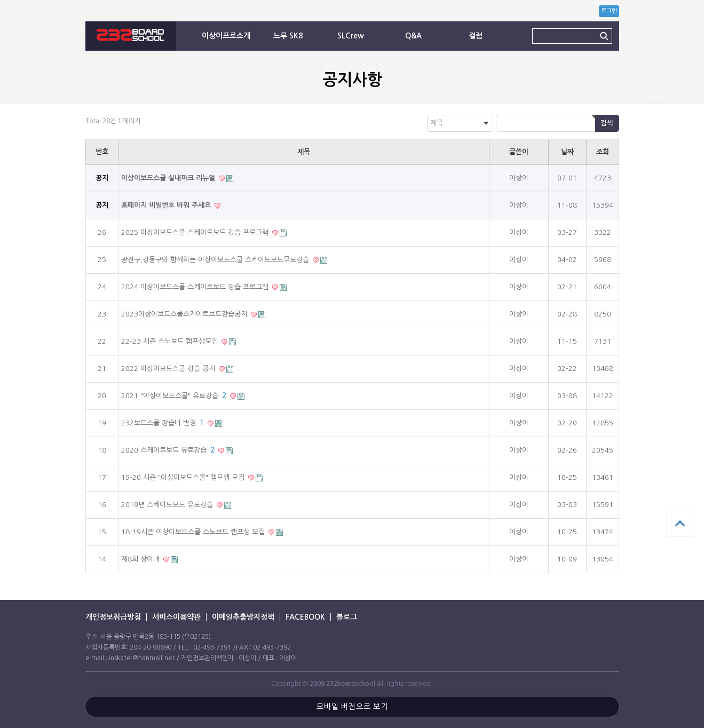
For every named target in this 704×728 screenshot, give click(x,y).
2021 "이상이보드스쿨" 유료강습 (175, 396)
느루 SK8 (288, 36)
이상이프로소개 (226, 36)
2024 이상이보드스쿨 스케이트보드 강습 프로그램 (196, 287)
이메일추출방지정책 (243, 617)
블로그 (347, 617)
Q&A (413, 36)
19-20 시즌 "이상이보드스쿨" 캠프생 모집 (184, 477)
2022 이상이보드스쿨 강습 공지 (169, 369)
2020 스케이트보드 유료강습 (169, 450)
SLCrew (351, 36)
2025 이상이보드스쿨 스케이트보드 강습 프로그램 (196, 232)
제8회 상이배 (141, 559)
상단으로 (680, 523)
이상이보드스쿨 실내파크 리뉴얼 (169, 178)
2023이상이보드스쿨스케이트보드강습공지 (185, 314)
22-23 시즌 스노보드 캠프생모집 (171, 341)
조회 (603, 152)
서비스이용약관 (176, 617)
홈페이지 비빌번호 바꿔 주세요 (167, 205)
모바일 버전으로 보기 (352, 707)
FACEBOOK (305, 617)
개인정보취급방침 (113, 617)
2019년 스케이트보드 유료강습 (168, 505)
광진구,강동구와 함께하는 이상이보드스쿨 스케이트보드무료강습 (216, 260)
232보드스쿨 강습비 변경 (164, 423)
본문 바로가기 (0, 0)
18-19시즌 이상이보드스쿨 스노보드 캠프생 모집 (194, 532)
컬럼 (476, 36)
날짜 (567, 152)
